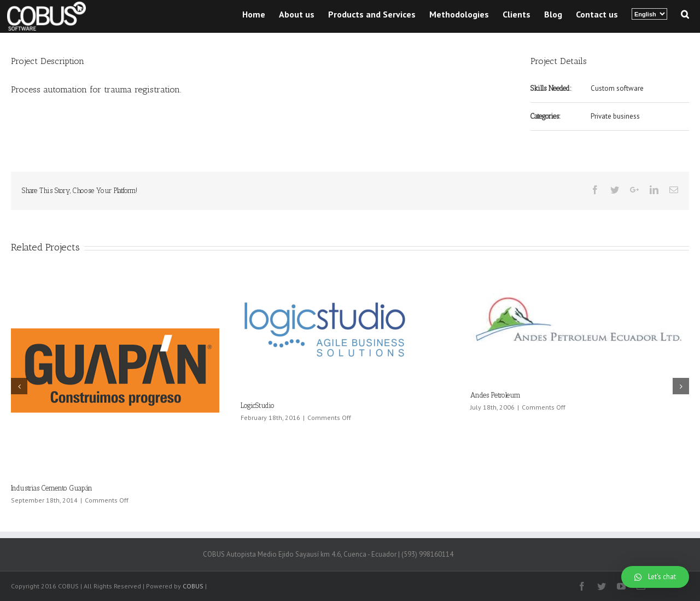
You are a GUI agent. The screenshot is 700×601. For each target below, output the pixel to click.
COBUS (193, 586)
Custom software (617, 88)
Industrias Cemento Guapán (52, 488)
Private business (615, 116)
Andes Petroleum (495, 395)
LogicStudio (258, 405)
